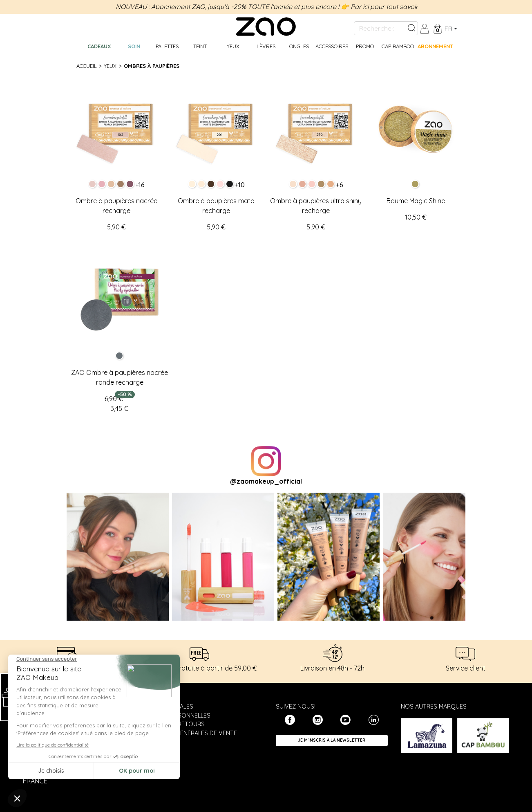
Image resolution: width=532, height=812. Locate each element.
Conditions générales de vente (188, 733)
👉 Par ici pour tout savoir (379, 7)
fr (448, 29)
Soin (134, 46)
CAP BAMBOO (398, 46)
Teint (200, 46)
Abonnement (435, 46)
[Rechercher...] (380, 28)
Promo (365, 46)
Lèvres (266, 46)
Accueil (87, 66)
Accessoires (332, 46)
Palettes (167, 46)
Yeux (233, 46)
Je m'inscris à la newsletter (332, 740)
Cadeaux (99, 46)
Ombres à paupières (152, 66)
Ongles (299, 46)
